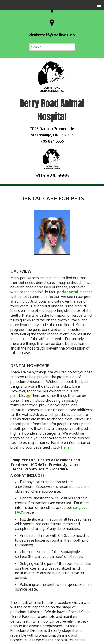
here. (66, 447)
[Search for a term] (52, 47)
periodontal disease (75, 292)
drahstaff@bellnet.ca (52, 35)
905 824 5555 (52, 175)
